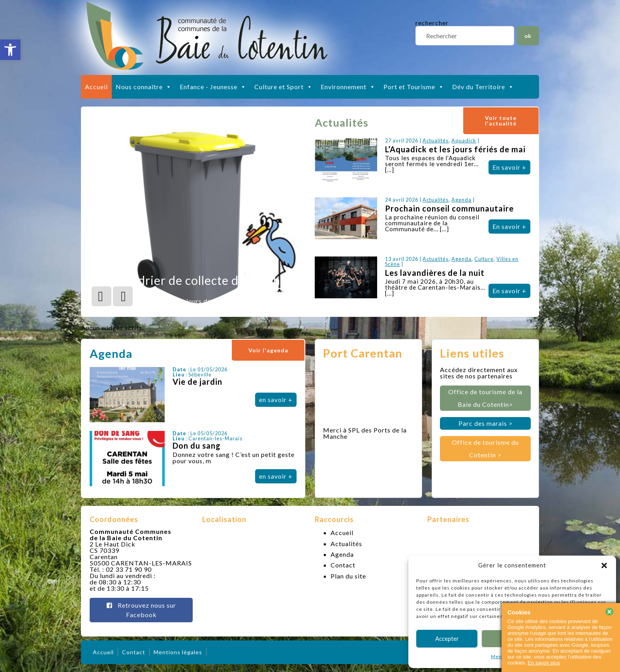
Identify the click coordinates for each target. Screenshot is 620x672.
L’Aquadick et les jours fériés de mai (455, 149)
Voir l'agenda (268, 350)
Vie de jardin (197, 382)
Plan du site (348, 576)
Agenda (461, 200)
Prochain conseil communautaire (449, 208)
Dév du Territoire (483, 87)
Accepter (447, 638)
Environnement (348, 87)
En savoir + (509, 167)
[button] (10, 50)
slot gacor (613, 4)
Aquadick (464, 140)
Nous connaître (144, 87)
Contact (343, 565)
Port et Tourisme (414, 87)
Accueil (96, 87)
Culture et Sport (284, 87)
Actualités (436, 140)
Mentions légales (178, 652)
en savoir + (276, 400)
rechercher (432, 23)
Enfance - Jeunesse (213, 87)
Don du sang (197, 446)
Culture (484, 259)
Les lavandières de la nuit (435, 273)
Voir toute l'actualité (501, 121)
